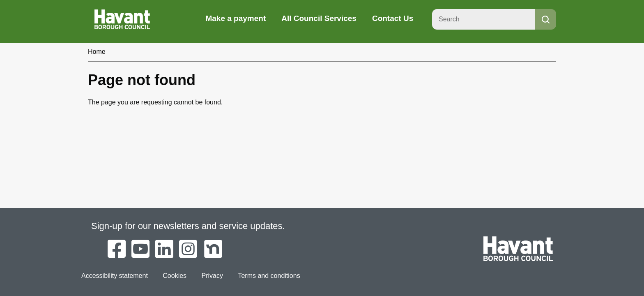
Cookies (175, 276)
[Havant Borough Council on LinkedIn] (164, 250)
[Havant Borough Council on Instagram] (188, 250)
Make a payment (236, 18)
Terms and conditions (269, 276)
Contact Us (393, 18)
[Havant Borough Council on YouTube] (140, 250)
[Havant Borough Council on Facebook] (117, 250)
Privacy (212, 276)
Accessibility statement (115, 276)
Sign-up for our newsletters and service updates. (188, 226)
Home (97, 52)
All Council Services (319, 18)
